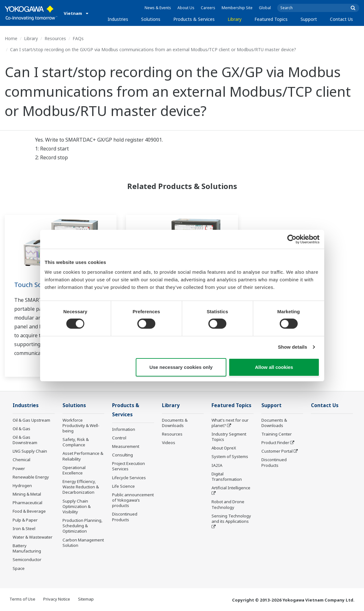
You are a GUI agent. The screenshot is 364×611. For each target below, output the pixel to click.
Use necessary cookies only (181, 367)
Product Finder (275, 443)
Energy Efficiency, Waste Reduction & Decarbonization (81, 487)
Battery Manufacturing (27, 548)
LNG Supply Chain (30, 451)
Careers (208, 8)
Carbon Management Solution (83, 543)
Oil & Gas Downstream (25, 440)
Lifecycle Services (129, 478)
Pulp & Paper (25, 520)
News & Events (158, 8)
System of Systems (230, 456)
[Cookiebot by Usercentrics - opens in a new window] (292, 239)
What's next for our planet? (230, 423)
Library (235, 19)
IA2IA (217, 465)
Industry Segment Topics (229, 437)
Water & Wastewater (33, 537)
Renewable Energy (31, 477)
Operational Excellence (74, 470)
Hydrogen (22, 486)
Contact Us (341, 19)
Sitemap (86, 599)
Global (265, 8)
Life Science (123, 486)
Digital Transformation (227, 477)
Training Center (277, 434)
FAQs (78, 38)
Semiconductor (27, 559)
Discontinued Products (125, 517)
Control (119, 438)
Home (11, 38)
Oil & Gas (21, 429)
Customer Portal (277, 451)
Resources (55, 38)
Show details (292, 347)
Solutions (151, 19)
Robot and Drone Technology (228, 504)
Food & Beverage (29, 511)
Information (124, 429)
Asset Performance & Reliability (83, 456)
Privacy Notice (57, 599)
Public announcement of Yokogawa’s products (133, 500)
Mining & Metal (27, 494)
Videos (169, 443)
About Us (186, 8)
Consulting (122, 455)
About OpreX (224, 448)
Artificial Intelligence (231, 488)
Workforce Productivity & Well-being (81, 425)
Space (19, 568)
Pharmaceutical (27, 503)
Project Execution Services (128, 466)
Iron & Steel (24, 529)
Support (309, 19)
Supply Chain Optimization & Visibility (77, 506)
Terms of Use (22, 599)
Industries (118, 19)
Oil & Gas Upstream (31, 420)
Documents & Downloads (175, 423)
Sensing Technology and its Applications (231, 519)
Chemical (21, 460)
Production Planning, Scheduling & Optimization (83, 526)
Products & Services (194, 19)
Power (19, 468)
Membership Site (237, 8)
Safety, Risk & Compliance (76, 442)
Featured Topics (271, 19)
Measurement (126, 446)
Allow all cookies (274, 367)
